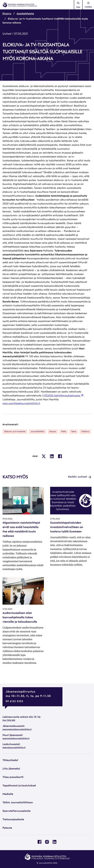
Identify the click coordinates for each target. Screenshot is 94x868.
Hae (78, 5)
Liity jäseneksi (11, 769)
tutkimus (85, 432)
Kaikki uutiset (80, 477)
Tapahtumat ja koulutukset (19, 786)
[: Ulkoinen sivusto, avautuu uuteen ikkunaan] (44, 456)
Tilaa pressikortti (13, 777)
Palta (64, 432)
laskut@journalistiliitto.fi (14, 748)
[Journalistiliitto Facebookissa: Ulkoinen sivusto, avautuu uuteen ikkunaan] (40, 843)
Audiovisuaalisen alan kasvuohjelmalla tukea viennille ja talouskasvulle (20, 618)
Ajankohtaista (25, 14)
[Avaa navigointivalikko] (88, 5)
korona (53, 432)
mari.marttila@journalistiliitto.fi (21, 404)
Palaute (7, 828)
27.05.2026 (55, 519)
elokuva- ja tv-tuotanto (15, 432)
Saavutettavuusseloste (16, 811)
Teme (74, 432)
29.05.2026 (7, 519)
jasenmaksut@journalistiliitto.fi (17, 729)
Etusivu (7, 14)
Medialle (8, 794)
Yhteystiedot (10, 760)
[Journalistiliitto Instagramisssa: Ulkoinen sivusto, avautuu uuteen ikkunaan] (47, 843)
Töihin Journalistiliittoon (18, 803)
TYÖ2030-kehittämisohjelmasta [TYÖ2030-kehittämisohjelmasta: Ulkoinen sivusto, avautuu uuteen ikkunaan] (63, 396)
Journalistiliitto (37, 432)
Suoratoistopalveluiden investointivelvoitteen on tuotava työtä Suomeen (67, 527)
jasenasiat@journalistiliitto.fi (16, 739)
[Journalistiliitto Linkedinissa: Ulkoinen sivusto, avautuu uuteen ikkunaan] (54, 843)
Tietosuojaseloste (13, 820)
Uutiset (7, 34)
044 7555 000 (9, 720)
